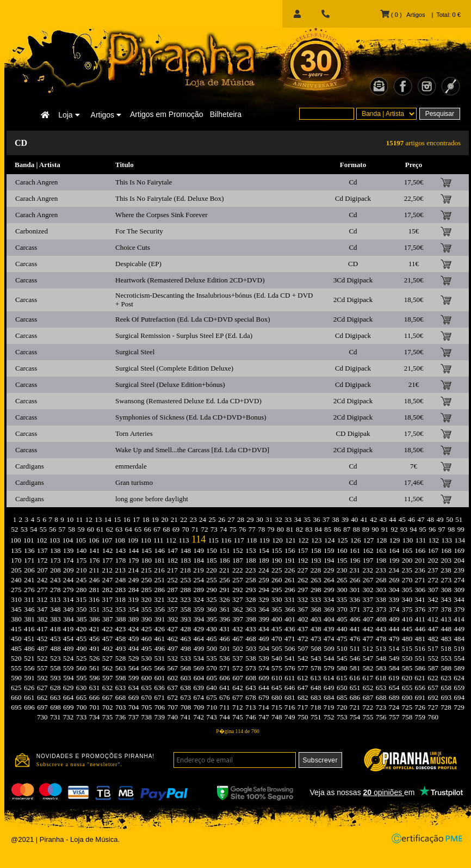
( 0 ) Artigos (402, 15)
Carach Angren (36, 182)
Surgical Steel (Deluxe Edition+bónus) (170, 384)
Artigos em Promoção (167, 114)
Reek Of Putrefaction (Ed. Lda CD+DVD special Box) (193, 319)
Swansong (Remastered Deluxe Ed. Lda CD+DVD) (188, 401)
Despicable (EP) (138, 264)
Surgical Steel (135, 352)
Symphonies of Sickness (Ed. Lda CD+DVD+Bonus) (191, 417)
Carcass (26, 247)
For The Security (139, 231)
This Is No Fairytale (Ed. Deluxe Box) (170, 198)
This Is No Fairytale (144, 182)
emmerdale (131, 466)
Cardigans (30, 466)
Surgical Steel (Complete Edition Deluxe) (174, 368)
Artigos (106, 115)
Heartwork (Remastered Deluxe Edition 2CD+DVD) (190, 280)
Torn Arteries (134, 433)
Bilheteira (226, 114)
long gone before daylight (152, 499)
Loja (69, 115)
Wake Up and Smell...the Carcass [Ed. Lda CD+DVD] (192, 450)
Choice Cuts (133, 247)
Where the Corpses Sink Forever (162, 215)
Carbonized (32, 231)
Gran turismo (134, 482)
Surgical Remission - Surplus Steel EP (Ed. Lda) (184, 335)
